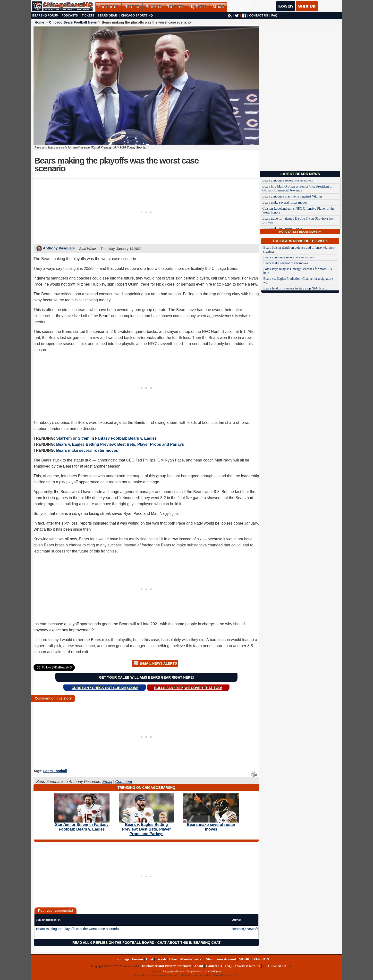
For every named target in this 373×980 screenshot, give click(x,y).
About (199, 966)
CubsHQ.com (215, 971)
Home (39, 22)
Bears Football (55, 771)
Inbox (173, 959)
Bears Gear (107, 16)
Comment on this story (53, 698)
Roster (132, 7)
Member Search (192, 959)
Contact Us (214, 966)
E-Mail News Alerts (158, 663)
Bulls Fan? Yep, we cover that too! (188, 688)
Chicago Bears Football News (73, 22)
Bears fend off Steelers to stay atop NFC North (295, 288)
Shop (210, 959)
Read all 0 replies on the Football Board (113, 943)
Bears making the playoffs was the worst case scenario (78, 929)
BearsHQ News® (245, 929)
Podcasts (70, 16)
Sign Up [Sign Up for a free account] (307, 6)
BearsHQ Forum (45, 16)
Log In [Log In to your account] (286, 6)
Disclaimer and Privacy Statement (167, 966)
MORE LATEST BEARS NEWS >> (300, 232)
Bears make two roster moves (282, 228)
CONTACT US (259, 16)
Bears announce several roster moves (288, 180)
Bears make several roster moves (87, 450)
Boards (153, 7)
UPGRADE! (277, 966)
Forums (138, 959)
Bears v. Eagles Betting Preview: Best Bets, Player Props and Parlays (120, 444)
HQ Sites (198, 7)
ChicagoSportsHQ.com (173, 971)
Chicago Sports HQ (137, 16)
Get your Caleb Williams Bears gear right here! (146, 677)
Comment (124, 782)
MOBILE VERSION (254, 959)
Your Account (226, 959)
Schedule (108, 7)
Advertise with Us (247, 966)
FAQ (274, 16)
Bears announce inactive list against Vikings (292, 196)
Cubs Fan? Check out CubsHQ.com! (105, 688)
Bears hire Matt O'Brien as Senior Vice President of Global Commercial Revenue (297, 188)
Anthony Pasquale (59, 248)
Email (107, 782)
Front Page (121, 959)
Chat (150, 959)
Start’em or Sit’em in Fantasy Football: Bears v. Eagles (106, 438)
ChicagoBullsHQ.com (196, 971)
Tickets (175, 7)
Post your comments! (55, 911)
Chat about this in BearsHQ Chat (189, 943)
